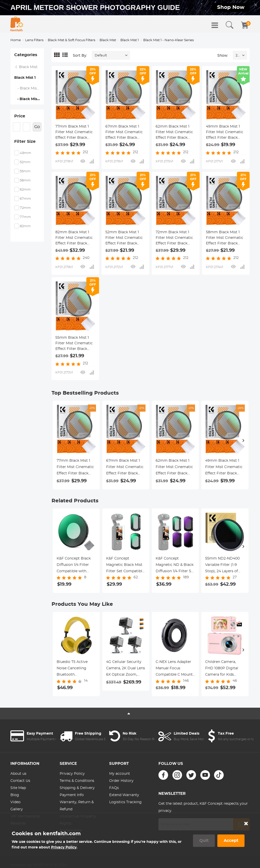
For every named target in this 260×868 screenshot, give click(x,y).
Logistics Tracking (125, 802)
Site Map (18, 788)
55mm (25, 171)
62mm (25, 190)
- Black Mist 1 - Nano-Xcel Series (29, 88)
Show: (223, 56)
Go (37, 127)
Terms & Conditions (77, 781)
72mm (25, 208)
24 (238, 56)
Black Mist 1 (130, 40)
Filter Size (25, 142)
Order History (121, 781)
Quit (204, 841)
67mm (25, 199)
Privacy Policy (72, 774)
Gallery (17, 809)
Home (16, 40)
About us (18, 774)
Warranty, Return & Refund (77, 806)
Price (20, 116)
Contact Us (20, 781)
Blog (15, 795)
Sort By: (80, 56)
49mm (26, 153)
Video (15, 802)
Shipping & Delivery (77, 788)
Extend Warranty (124, 795)
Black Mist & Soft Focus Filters (71, 40)
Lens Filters (34, 40)
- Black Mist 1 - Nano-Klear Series (29, 99)
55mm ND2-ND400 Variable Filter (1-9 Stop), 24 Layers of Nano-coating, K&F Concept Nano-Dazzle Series (224, 566)
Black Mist (108, 40)
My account (120, 774)
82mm (25, 226)
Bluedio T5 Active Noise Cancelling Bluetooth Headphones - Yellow (75, 669)
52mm (25, 162)
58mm (25, 181)
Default (101, 56)
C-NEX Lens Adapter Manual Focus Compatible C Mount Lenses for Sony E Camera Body (174, 669)
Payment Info (72, 795)
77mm (25, 217)
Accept (231, 841)
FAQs (114, 788)
